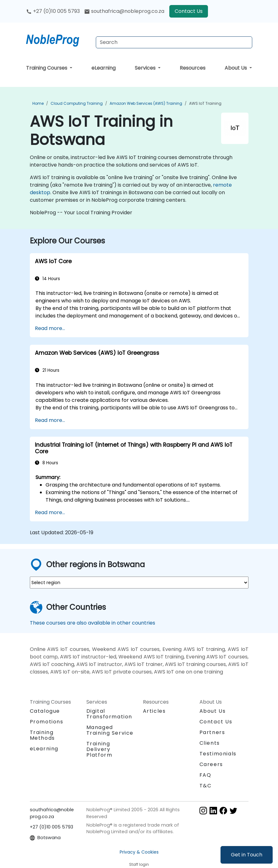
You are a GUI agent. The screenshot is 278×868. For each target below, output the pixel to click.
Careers (211, 764)
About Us (236, 68)
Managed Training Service (110, 730)
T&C (206, 786)
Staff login (139, 864)
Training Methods (42, 735)
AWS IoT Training (205, 103)
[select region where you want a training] (139, 583)
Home (38, 103)
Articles (154, 711)
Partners (212, 732)
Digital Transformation (109, 714)
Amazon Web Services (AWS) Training (146, 103)
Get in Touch (247, 855)
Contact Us (189, 11)
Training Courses (47, 68)
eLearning (104, 68)
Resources (193, 68)
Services (146, 68)
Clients (210, 743)
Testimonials (218, 754)
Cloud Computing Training (77, 103)
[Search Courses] (174, 42)
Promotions (47, 722)
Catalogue (45, 711)
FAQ (205, 775)
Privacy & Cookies (139, 852)
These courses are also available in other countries (93, 623)
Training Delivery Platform (99, 749)
